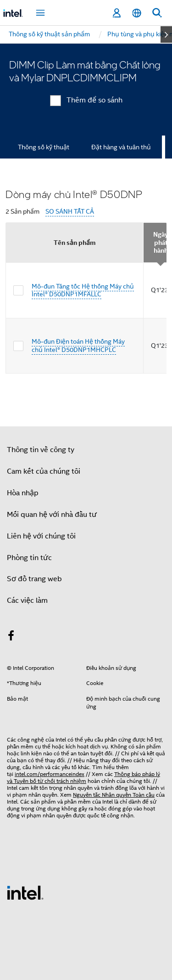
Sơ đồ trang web (34, 579)
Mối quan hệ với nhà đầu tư (52, 515)
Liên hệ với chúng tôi (41, 536)
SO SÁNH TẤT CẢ (70, 212)
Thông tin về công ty (41, 450)
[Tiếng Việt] (137, 13)
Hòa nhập (23, 493)
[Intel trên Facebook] (11, 637)
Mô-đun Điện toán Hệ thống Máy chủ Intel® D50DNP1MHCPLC (78, 346)
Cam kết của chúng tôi (44, 471)
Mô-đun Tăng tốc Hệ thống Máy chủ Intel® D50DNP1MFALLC (83, 290)
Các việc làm (27, 600)
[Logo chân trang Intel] (25, 892)
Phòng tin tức (29, 558)
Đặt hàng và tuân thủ (121, 147)
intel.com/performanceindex (50, 774)
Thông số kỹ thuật (44, 147)
